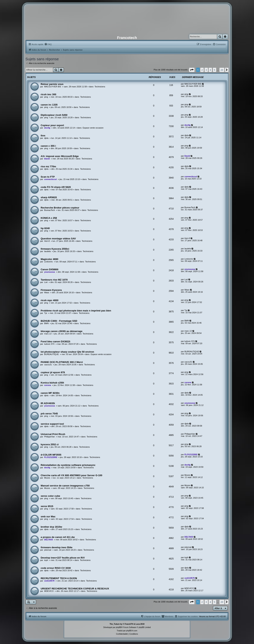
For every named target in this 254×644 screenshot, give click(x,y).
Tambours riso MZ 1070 (54, 280)
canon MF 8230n (50, 393)
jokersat (48, 550)
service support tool (52, 424)
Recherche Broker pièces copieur (60, 208)
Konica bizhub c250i (52, 383)
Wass (47, 292)
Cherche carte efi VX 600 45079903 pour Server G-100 (71, 475)
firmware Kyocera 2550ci (55, 249)
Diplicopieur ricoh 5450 (54, 115)
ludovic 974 (49, 344)
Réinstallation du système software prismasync (68, 465)
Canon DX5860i (50, 269)
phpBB (119, 627)
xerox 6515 (47, 506)
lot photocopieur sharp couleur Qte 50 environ (67, 352)
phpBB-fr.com (132, 631)
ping (46, 97)
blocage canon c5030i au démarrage (62, 331)
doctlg (47, 128)
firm (43, 136)
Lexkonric (48, 262)
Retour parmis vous (52, 84)
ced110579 (49, 581)
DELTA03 (48, 540)
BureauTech (50, 210)
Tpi (46, 313)
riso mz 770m (48, 166)
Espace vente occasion (93, 128)
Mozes (47, 478)
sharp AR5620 (49, 197)
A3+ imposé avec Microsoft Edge (60, 156)
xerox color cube (50, 496)
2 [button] (202, 70)
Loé (46, 282)
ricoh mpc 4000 (50, 300)
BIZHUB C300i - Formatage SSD (59, 321)
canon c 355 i (48, 146)
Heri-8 (47, 241)
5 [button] (215, 70)
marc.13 (48, 334)
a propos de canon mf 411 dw (58, 537)
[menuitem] (48, 44)
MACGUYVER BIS (53, 87)
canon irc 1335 (49, 105)
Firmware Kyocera (51, 290)
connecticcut (50, 179)
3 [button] (206, 70)
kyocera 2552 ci (50, 444)
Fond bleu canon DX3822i (55, 341)
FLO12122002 (51, 457)
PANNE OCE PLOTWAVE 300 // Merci (62, 362)
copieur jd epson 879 (53, 372)
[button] (192, 70)
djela (46, 138)
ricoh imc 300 (48, 94)
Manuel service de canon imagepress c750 (65, 486)
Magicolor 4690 (49, 259)
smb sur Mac (48, 517)
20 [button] (222, 70)
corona (48, 385)
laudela (47, 251)
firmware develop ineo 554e (57, 547)
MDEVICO (49, 591)
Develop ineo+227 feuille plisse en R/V (63, 558)
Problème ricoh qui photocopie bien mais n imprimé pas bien (76, 311)
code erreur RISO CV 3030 (56, 568)
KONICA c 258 (49, 218)
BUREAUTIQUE (51, 354)
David (47, 159)
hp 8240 (45, 228)
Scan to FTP (48, 177)
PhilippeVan (50, 437)
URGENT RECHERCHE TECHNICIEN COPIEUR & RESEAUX (75, 589)
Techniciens (100, 87)
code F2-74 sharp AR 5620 (56, 187)
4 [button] (210, 70)
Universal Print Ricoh (53, 434)
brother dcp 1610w (51, 527)
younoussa (50, 272)
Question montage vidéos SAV (58, 239)
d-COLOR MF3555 (51, 455)
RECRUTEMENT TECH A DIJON (59, 578)
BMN (46, 323)
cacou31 (48, 365)
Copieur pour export (52, 125)
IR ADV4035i (48, 403)
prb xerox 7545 (49, 414)
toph (46, 560)
